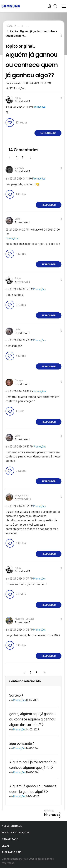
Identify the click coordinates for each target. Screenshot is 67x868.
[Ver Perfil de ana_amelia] (21, 495)
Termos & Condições (16, 833)
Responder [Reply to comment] (49, 205)
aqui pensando (21, 743)
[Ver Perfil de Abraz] (18, 98)
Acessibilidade (12, 826)
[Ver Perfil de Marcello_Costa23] (25, 619)
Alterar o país (12, 852)
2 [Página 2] (23, 157)
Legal (6, 846)
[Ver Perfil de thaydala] (20, 168)
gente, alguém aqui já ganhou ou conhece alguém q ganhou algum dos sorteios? (32, 719)
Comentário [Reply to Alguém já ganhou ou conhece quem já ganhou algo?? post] (48, 133)
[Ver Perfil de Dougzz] (19, 380)
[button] (55, 99)
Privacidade (10, 839)
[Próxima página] (29, 157)
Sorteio (15, 695)
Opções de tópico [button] (55, 35)
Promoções (39, 107)
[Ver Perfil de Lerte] (18, 219)
